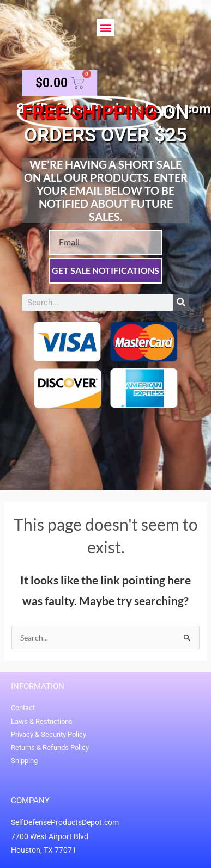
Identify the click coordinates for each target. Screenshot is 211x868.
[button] (106, 27)
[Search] (181, 303)
